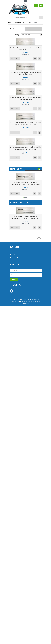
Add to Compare (39, 58)
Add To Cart (15, 58)
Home (10, 23)
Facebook (12, 291)
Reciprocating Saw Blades (23, 23)
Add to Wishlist (35, 58)
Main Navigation (10, 18)
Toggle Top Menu (25, 1)
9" (34, 23)
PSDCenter (25, 303)
